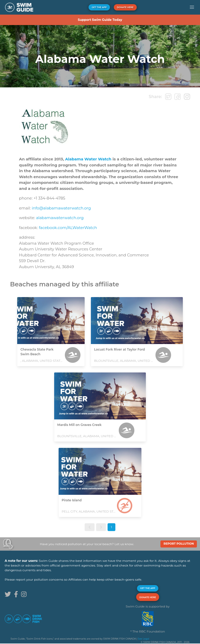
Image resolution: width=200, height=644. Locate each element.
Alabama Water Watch (88, 159)
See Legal (143, 639)
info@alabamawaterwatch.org (61, 208)
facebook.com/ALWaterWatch (68, 228)
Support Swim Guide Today (100, 20)
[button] (192, 7)
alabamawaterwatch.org (60, 218)
